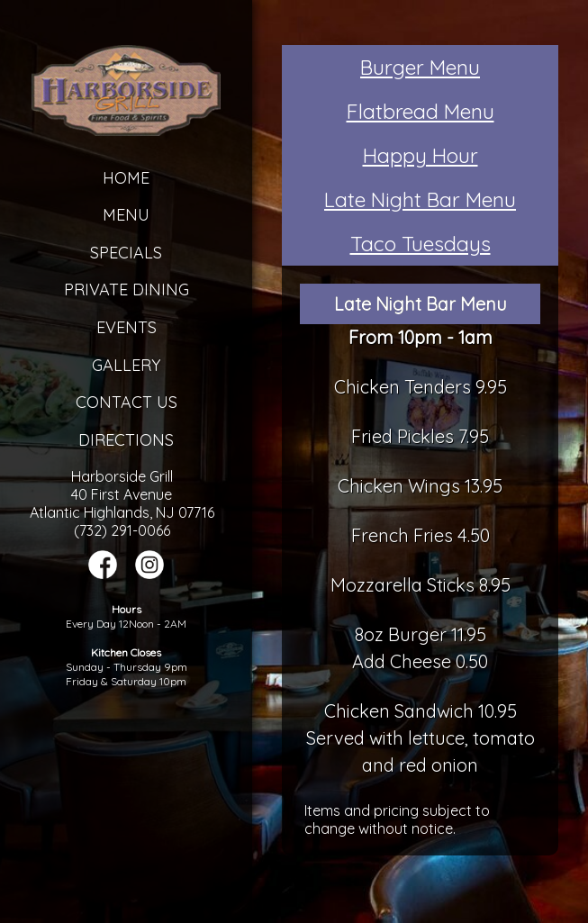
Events (127, 327)
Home (126, 178)
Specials (126, 253)
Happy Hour (421, 155)
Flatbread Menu (421, 111)
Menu (126, 215)
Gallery (126, 365)
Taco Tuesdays (421, 244)
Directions (126, 440)
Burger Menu (420, 67)
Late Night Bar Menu (420, 199)
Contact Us (127, 402)
